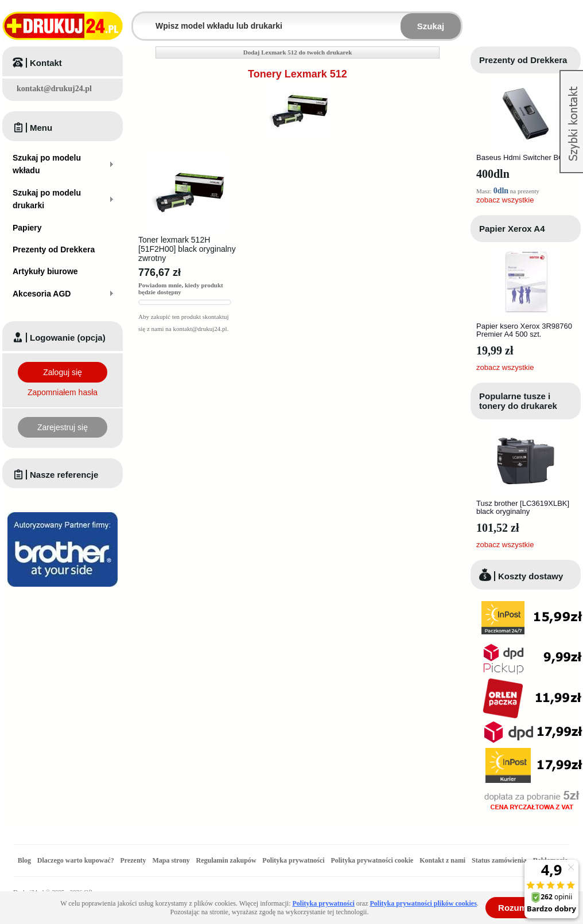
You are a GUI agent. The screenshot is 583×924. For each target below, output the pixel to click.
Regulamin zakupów (226, 860)
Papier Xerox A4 (512, 229)
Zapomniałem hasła (63, 392)
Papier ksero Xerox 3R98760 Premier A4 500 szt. (524, 330)
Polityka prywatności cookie (372, 860)
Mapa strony (171, 860)
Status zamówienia (500, 860)
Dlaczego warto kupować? (76, 860)
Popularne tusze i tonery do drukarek (518, 401)
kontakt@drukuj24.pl (54, 89)
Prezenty (133, 860)
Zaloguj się (63, 372)
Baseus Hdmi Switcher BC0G (525, 157)
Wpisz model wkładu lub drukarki (140, 19)
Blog (24, 860)
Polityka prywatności (293, 860)
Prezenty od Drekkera (523, 60)
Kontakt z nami (442, 860)
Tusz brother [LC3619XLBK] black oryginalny (523, 507)
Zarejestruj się (63, 427)
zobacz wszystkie (505, 200)
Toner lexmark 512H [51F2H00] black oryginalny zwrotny (187, 249)
